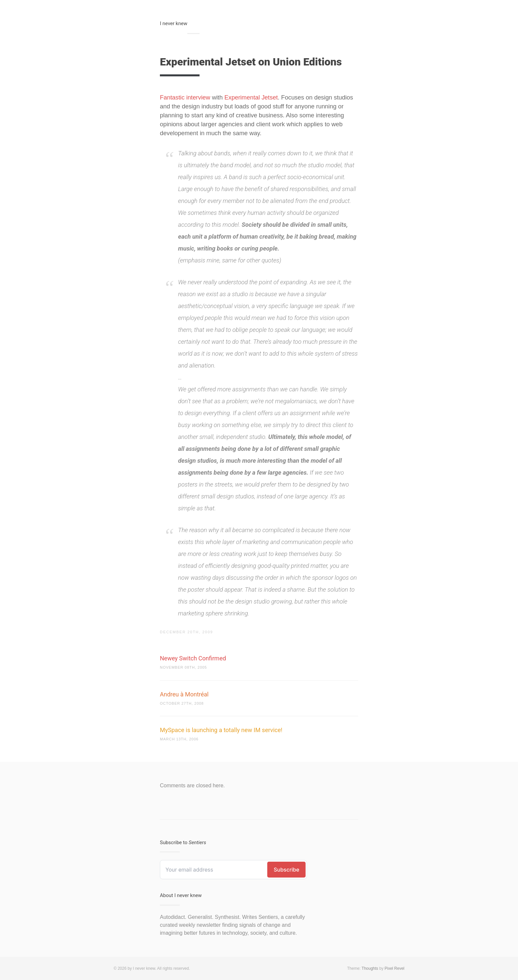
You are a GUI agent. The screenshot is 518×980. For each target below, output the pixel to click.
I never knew (174, 23)
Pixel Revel (394, 968)
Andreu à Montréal (184, 694)
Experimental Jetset (251, 97)
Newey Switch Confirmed (193, 658)
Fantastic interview (185, 97)
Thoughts (370, 968)
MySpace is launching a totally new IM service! (221, 730)
